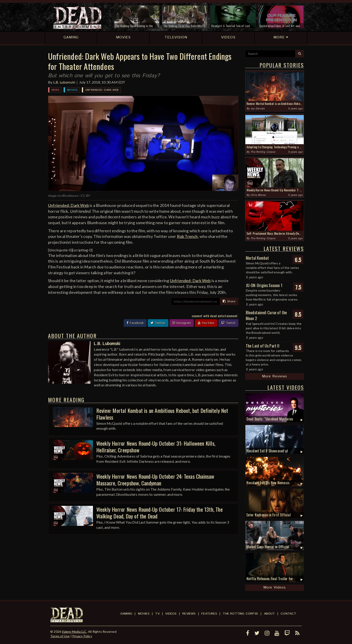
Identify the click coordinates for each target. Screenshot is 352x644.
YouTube (206, 323)
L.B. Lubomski (64, 82)
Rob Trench (187, 236)
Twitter (158, 323)
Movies (72, 90)
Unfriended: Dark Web (102, 90)
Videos (171, 614)
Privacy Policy (82, 636)
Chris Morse (258, 195)
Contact (288, 614)
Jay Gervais (258, 109)
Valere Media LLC (74, 632)
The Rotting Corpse (263, 152)
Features (209, 614)
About (269, 614)
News (55, 90)
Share (229, 301)
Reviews (189, 614)
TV (157, 614)
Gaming (126, 614)
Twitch (228, 323)
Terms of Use (60, 636)
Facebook (135, 323)
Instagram (182, 323)
